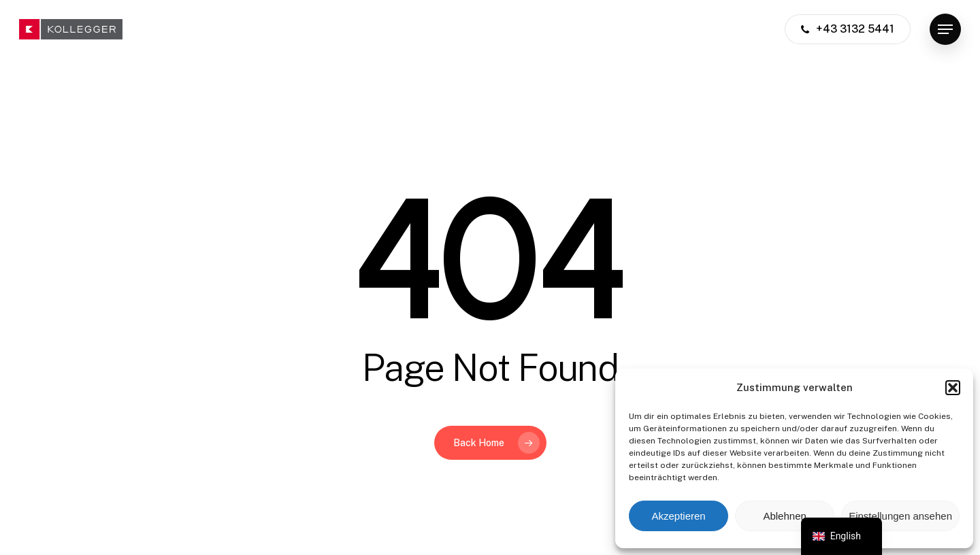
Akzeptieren (678, 516)
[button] (953, 388)
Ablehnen (784, 516)
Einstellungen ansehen (900, 516)
